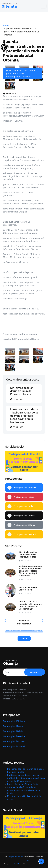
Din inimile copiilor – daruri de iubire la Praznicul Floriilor (23, 391)
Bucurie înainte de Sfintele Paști (28, 589)
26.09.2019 (9, 94)
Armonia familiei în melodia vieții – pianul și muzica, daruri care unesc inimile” (31, 605)
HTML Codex (18, 864)
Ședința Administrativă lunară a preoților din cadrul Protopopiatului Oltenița (24, 51)
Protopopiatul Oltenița (14, 736)
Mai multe (24, 620)
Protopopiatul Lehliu (13, 731)
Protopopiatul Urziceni (14, 741)
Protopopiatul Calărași (14, 746)
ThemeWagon (39, 864)
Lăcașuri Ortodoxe (28, 861)
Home (6, 26)
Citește (24, 638)
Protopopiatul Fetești (13, 726)
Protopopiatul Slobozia (14, 721)
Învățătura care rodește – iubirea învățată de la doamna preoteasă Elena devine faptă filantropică (24, 416)
